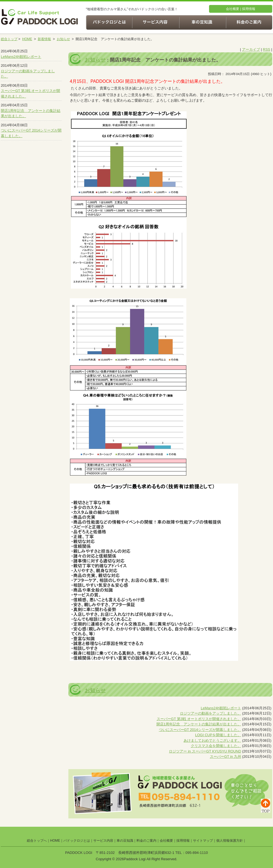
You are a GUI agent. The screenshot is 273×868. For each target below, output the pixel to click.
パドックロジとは (77, 841)
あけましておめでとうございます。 (212, 740)
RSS (266, 49)
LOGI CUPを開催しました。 (218, 735)
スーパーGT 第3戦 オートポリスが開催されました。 (199, 719)
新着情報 (44, 39)
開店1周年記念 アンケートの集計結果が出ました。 (199, 724)
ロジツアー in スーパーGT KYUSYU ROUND (205, 751)
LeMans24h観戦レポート (21, 57)
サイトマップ (203, 841)
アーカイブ (251, 49)
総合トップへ (37, 841)
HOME (27, 39)
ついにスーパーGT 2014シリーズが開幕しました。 (200, 730)
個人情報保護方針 (230, 841)
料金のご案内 (146, 841)
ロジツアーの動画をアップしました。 (211, 713)
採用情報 (249, 9)
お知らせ (63, 39)
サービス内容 (103, 841)
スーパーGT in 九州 (226, 757)
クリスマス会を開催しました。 (216, 746)
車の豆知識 (125, 841)
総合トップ (9, 39)
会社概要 (233, 9)
